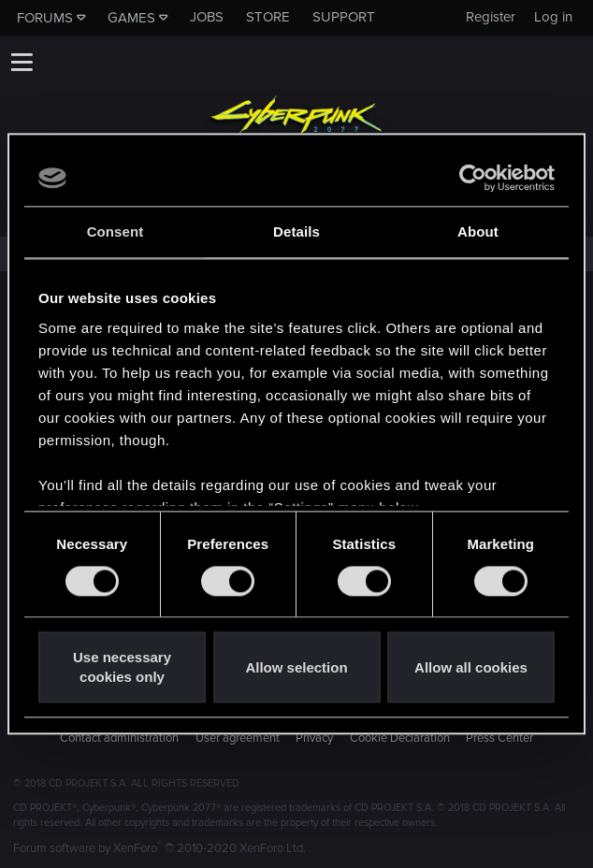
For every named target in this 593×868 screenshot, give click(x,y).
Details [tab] (296, 231)
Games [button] (131, 18)
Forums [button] (45, 18)
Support (344, 17)
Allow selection (296, 667)
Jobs (207, 17)
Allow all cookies (471, 667)
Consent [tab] (116, 231)
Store (268, 17)
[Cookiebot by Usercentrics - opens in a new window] (473, 178)
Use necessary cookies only (122, 668)
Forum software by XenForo (159, 848)
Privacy (314, 738)
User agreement (238, 738)
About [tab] (478, 231)
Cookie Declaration (400, 738)
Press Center (499, 738)
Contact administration (119, 738)
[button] (22, 62)
